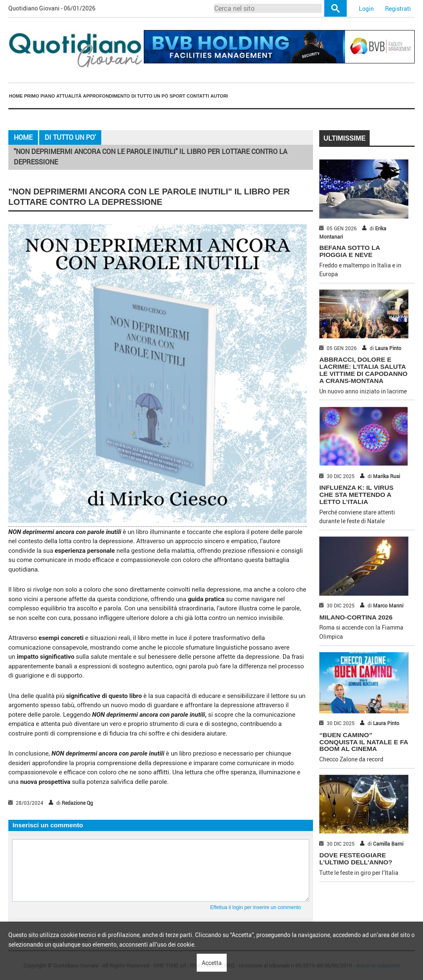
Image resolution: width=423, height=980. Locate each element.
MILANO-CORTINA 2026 (356, 617)
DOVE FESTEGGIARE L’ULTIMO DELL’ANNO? (356, 859)
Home (16, 96)
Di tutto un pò (150, 96)
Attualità (69, 96)
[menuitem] (16, 96)
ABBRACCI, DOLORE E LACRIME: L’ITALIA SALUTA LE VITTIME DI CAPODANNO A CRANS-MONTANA (363, 370)
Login (366, 9)
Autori (219, 96)
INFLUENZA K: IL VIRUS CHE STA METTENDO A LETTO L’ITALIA (356, 495)
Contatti (198, 96)
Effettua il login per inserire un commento (255, 907)
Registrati (398, 9)
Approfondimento (106, 96)
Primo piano (40, 96)
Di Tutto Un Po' (70, 137)
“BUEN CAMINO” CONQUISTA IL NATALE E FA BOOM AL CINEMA (364, 742)
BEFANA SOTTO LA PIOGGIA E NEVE (349, 251)
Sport (178, 96)
